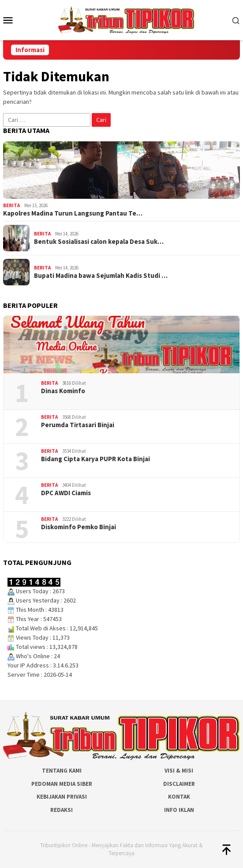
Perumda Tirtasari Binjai (78, 425)
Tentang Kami (62, 771)
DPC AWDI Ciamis (66, 493)
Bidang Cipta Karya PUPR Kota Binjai (95, 459)
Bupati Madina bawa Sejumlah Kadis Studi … (101, 276)
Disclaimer (179, 784)
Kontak (179, 797)
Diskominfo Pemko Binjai (79, 527)
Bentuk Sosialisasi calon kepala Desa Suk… (99, 242)
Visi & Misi (179, 771)
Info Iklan (179, 810)
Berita (11, 205)
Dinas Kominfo (63, 391)
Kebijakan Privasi (62, 797)
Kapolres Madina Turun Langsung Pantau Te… (73, 213)
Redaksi (62, 810)
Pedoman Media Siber (62, 784)
